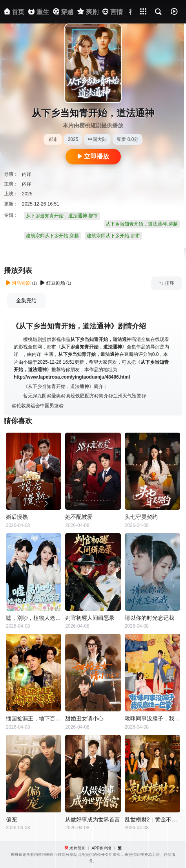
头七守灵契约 (141, 517)
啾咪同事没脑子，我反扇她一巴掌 (152, 718)
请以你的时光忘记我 (150, 618)
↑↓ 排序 (167, 283)
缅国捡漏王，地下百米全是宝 (34, 718)
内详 (27, 174)
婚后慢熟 (17, 517)
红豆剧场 (52, 283)
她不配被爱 (79, 517)
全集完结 (26, 300)
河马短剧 (18, 283)
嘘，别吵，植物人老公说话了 (34, 618)
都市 (53, 139)
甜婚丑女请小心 (84, 718)
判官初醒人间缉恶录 (90, 618)
